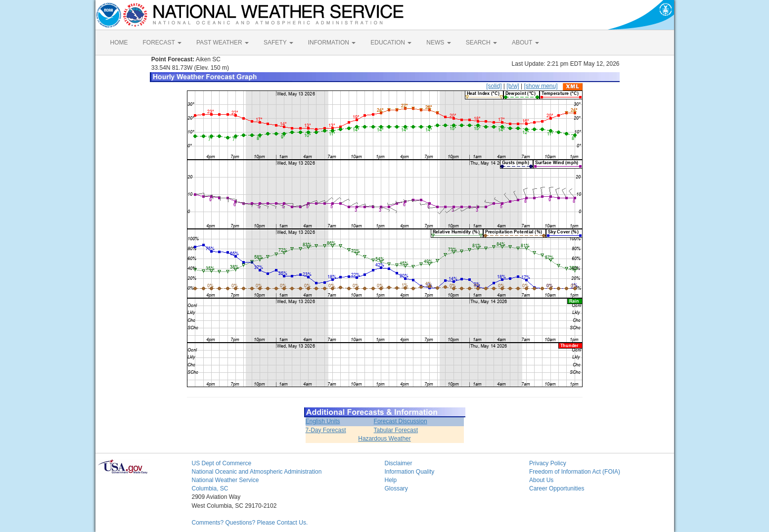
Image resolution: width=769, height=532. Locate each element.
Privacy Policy (548, 463)
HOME (119, 43)
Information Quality (410, 472)
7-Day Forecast (326, 430)
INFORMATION (332, 43)
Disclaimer (399, 463)
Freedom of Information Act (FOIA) (575, 472)
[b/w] (513, 86)
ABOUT (525, 43)
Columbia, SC (210, 488)
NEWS (438, 43)
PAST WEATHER (223, 43)
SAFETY (278, 43)
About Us (541, 480)
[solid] (494, 86)
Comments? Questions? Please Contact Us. (250, 523)
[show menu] (541, 86)
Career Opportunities (557, 488)
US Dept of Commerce (222, 463)
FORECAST (162, 43)
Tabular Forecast (396, 430)
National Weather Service (226, 480)
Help (391, 480)
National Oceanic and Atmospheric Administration (257, 472)
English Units (323, 421)
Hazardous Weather (384, 439)
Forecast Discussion (401, 421)
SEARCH (481, 43)
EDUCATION (391, 43)
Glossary (396, 488)
